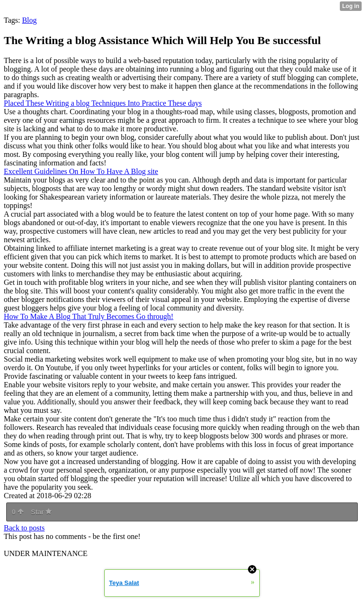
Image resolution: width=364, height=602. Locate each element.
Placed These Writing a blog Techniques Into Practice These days (103, 103)
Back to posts (24, 528)
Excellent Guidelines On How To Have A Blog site (81, 171)
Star (41, 512)
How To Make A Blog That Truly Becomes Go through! (89, 316)
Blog (29, 20)
